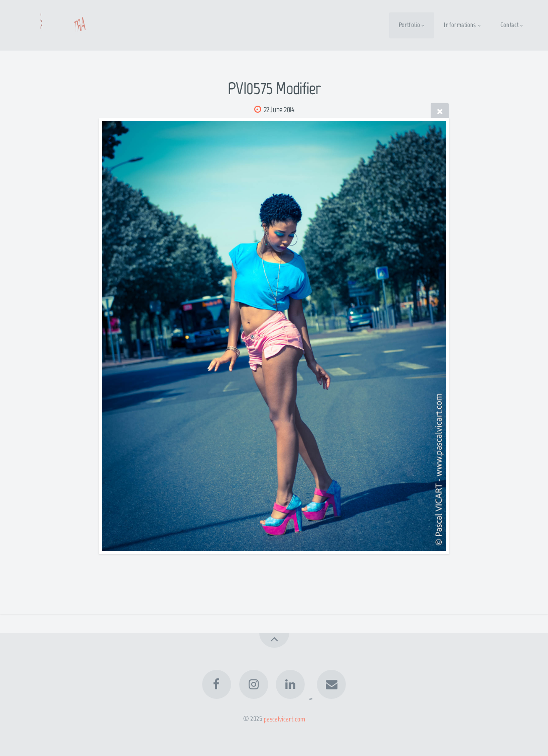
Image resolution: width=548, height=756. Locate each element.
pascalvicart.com (285, 718)
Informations (460, 25)
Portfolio (409, 25)
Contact (509, 25)
